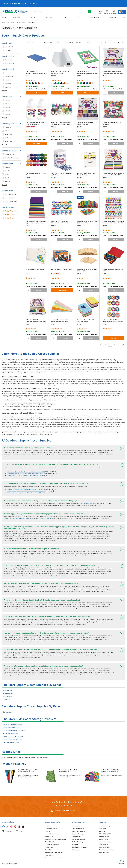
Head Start (102, 831)
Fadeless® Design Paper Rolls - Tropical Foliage (69, 771)
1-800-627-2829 (59, 811)
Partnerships (49, 847)
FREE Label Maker (104, 852)
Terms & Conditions (51, 842)
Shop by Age (112, 17)
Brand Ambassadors (105, 842)
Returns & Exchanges (78, 834)
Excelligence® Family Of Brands (54, 852)
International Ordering (78, 839)
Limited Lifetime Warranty (53, 834)
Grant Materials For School (13, 736)
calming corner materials (11, 518)
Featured (4, 17)
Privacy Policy (49, 837)
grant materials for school (26, 518)
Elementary (7, 690)
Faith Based (102, 829)
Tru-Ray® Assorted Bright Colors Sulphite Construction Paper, (111, 771)
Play (78, 17)
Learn (66, 17)
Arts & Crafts (16, 17)
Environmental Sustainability (53, 858)
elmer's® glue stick (30, 758)
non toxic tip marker (43, 758)
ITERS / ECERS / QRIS (105, 834)
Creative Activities (104, 847)
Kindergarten (8, 693)
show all (4, 91)
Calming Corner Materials (13, 725)
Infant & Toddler (50, 17)
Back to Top (122, 862)
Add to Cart (116, 93)
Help (100, 12)
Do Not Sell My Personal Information (56, 839)
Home (3, 23)
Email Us (73, 811)
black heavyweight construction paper (13, 758)
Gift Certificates (76, 837)
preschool (92, 380)
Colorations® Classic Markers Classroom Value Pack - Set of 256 (24, 403)
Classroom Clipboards (11, 727)
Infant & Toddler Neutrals (12, 739)
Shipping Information (78, 829)
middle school (117, 380)
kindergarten (99, 380)
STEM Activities (103, 845)
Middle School (8, 696)
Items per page (48, 42)
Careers (47, 831)
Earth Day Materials (11, 733)
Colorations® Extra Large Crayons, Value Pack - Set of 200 (22, 407)
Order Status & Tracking (79, 831)
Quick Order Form (104, 837)
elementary (107, 380)
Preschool (7, 699)
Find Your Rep (76, 850)
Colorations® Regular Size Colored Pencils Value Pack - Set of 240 (24, 405)
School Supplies (94, 17)
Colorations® (46, 381)
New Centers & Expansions (107, 850)
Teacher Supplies (22, 23)
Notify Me (113, 338)
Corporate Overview (51, 829)
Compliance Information (52, 845)
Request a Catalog (104, 826)
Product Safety (49, 855)
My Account (75, 845)
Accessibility (49, 850)
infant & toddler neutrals (44, 518)
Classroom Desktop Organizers (14, 730)
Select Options (37, 93)
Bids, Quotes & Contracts (79, 847)
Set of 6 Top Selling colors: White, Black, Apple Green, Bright (29, 771)
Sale (124, 17)
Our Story (48, 826)
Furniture (33, 17)
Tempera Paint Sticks (11, 742)
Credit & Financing (77, 842)
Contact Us (75, 826)
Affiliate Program (104, 839)
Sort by (71, 42)
